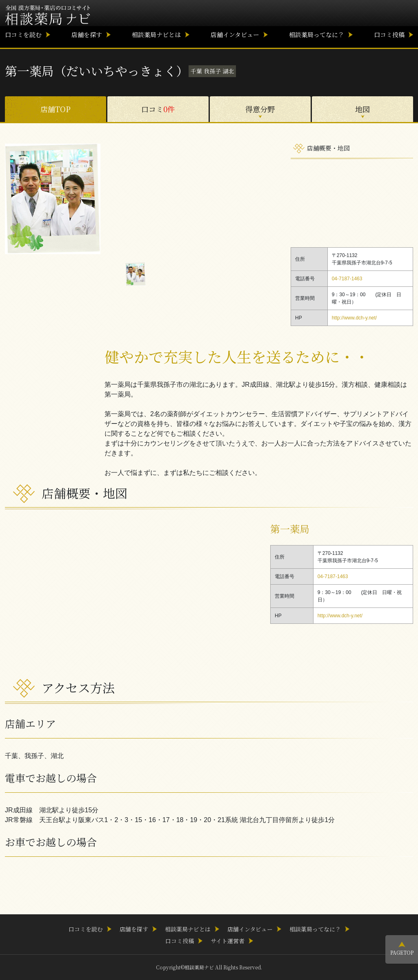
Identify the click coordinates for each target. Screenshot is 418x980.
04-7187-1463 (347, 279)
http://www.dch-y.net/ (355, 318)
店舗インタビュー (235, 34)
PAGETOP (402, 952)
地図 (362, 109)
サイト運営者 (228, 941)
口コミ (158, 109)
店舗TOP (56, 109)
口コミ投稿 (389, 34)
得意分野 (260, 109)
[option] (136, 199)
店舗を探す (87, 34)
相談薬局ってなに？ (317, 34)
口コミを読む (23, 34)
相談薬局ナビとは (156, 34)
